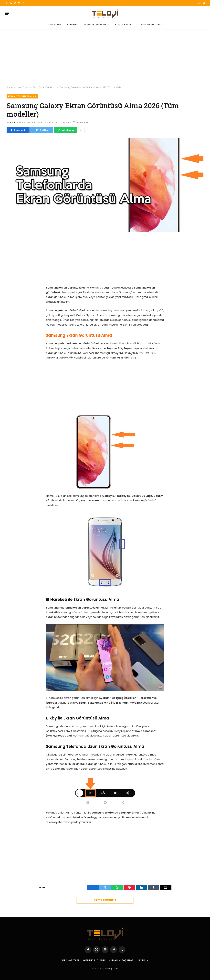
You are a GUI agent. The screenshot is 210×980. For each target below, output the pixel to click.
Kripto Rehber (124, 24)
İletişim (143, 960)
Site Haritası (70, 960)
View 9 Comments (105, 900)
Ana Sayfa (54, 24)
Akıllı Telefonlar (149, 24)
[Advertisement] (105, 58)
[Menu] (7, 13)
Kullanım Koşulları (122, 960)
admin (13, 122)
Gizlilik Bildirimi (94, 960)
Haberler (72, 24)
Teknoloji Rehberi (95, 24)
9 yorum (65, 122)
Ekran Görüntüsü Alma (22, 96)
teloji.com (112, 968)
